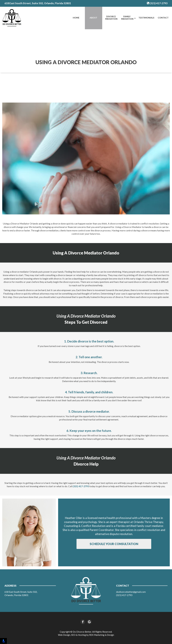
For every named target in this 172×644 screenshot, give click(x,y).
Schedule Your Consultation (114, 544)
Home (76, 18)
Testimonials (146, 18)
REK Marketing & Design (102, 635)
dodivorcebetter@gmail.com (131, 592)
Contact (163, 18)
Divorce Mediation (111, 18)
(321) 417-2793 (157, 3)
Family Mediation (127, 18)
